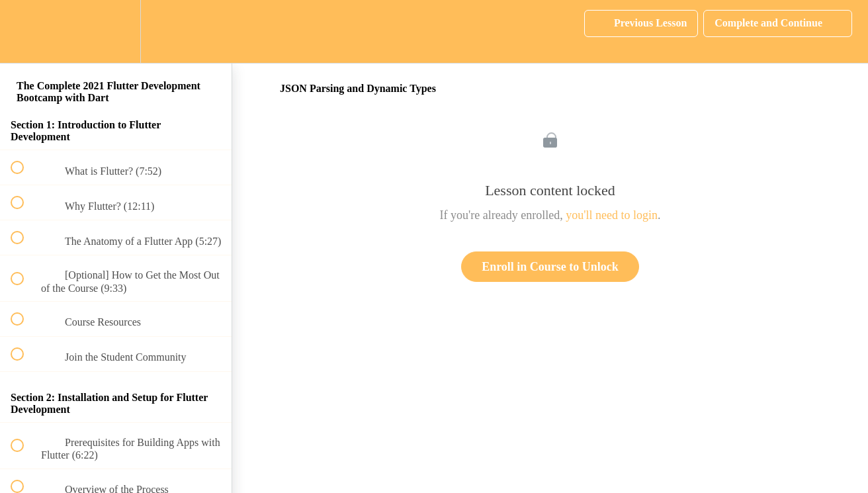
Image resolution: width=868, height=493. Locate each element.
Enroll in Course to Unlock (550, 267)
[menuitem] (116, 31)
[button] (24, 31)
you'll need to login (612, 215)
